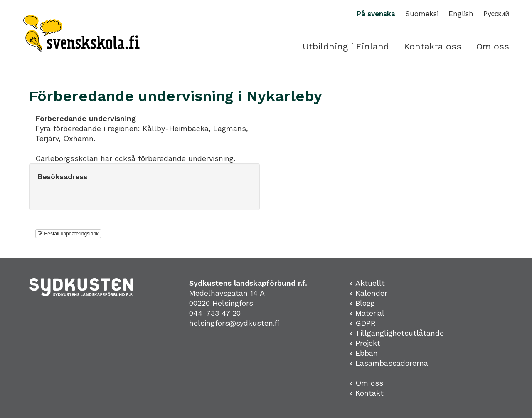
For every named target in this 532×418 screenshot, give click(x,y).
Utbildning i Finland (346, 46)
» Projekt (365, 343)
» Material (367, 313)
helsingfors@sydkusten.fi (234, 323)
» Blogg (362, 303)
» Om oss (366, 383)
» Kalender (368, 293)
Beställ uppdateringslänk (68, 234)
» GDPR (362, 323)
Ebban (367, 353)
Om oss (493, 46)
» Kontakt (366, 393)
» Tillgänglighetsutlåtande (397, 333)
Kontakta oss (433, 46)
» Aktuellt (367, 283)
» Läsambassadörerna (389, 363)
